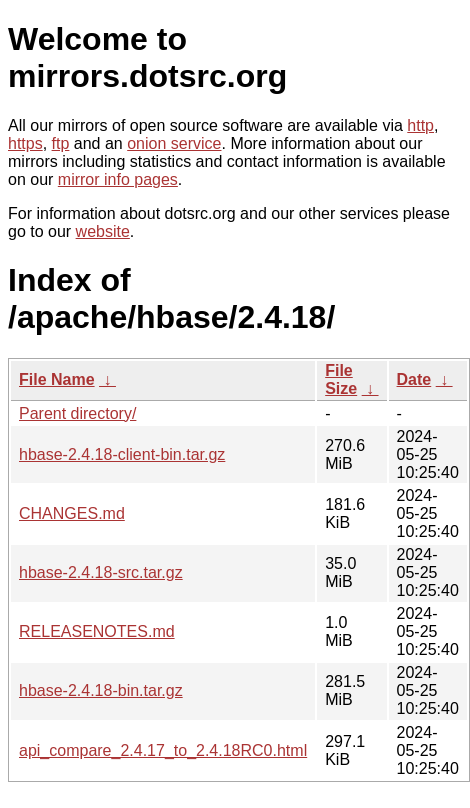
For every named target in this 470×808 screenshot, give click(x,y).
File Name (57, 379)
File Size (341, 379)
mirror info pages (118, 179)
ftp (61, 143)
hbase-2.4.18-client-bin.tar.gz (122, 454)
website (103, 231)
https (25, 143)
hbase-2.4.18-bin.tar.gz (101, 690)
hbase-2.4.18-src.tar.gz (101, 572)
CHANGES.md (72, 513)
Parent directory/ (77, 413)
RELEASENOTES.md (97, 631)
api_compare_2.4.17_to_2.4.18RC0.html (163, 750)
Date (414, 379)
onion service (174, 143)
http (420, 125)
